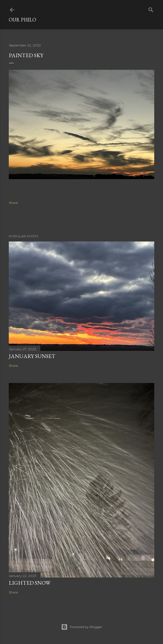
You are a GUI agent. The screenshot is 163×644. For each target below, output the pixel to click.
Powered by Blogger (82, 627)
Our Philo (22, 20)
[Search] (151, 9)
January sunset (32, 356)
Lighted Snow (30, 583)
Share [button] (13, 203)
